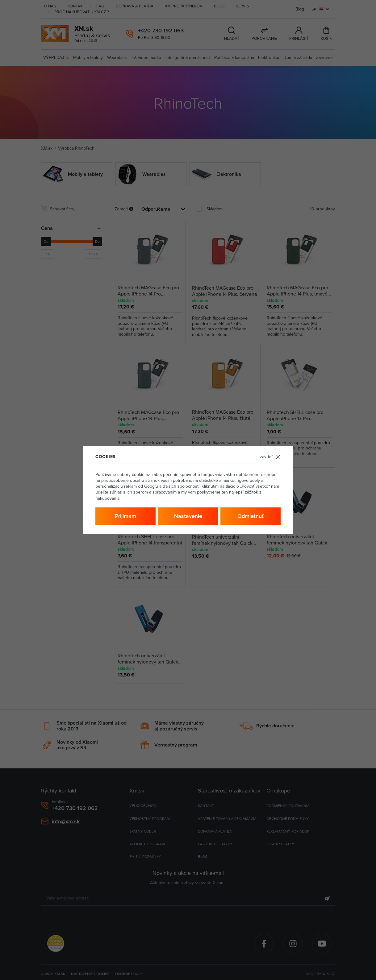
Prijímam (125, 516)
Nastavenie (188, 516)
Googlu (151, 486)
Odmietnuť (251, 516)
